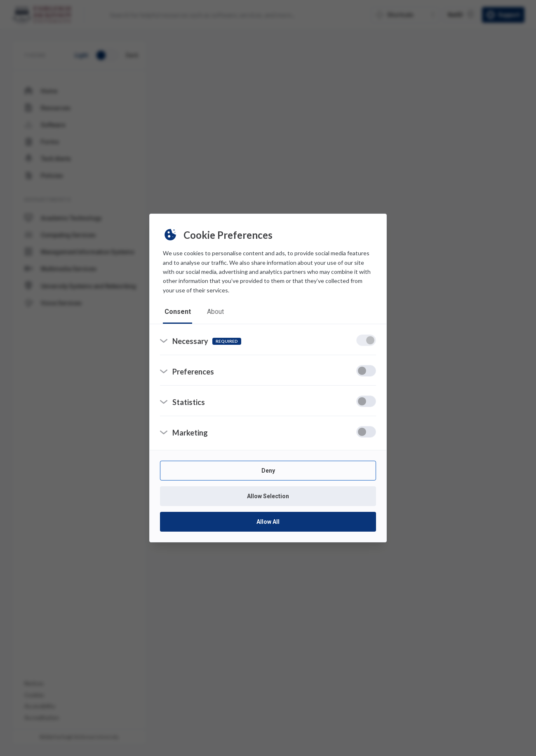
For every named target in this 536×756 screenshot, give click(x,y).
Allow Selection (268, 497)
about (216, 312)
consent (178, 312)
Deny (268, 471)
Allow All (268, 522)
